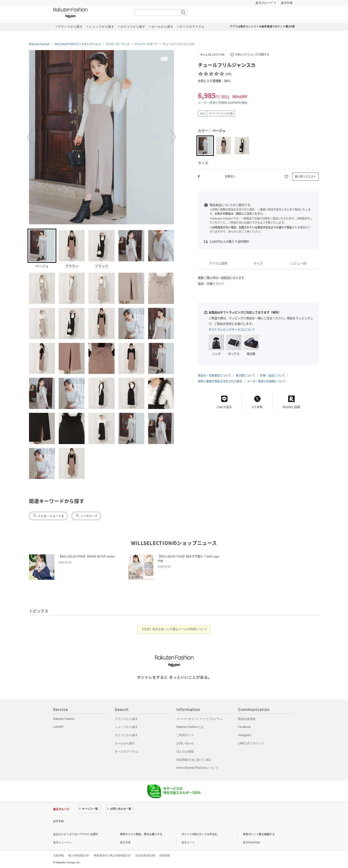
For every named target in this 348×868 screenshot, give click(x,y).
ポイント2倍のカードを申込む (199, 834)
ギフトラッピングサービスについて (232, 330)
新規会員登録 (247, 719)
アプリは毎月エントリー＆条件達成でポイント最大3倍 (262, 26)
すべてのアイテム (126, 752)
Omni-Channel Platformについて (197, 768)
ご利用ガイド (185, 735)
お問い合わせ (185, 743)
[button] (30, 137)
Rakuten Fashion (91, 13)
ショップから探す (126, 727)
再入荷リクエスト (305, 177)
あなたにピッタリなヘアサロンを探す (76, 834)
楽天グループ (264, 3)
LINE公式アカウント (251, 743)
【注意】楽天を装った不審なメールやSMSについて (174, 629)
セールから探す (125, 743)
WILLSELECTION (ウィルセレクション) (78, 44)
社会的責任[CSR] (145, 855)
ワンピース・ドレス (118, 44)
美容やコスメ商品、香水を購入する (141, 834)
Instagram (245, 735)
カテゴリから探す (126, 735)
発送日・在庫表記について (214, 375)
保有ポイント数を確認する (259, 834)
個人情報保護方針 (79, 855)
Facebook (244, 727)
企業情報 (58, 855)
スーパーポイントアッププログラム (200, 719)
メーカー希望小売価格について (266, 381)
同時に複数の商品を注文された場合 (220, 381)
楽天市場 (287, 3)
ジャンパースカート (146, 44)
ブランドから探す (126, 719)
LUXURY (58, 727)
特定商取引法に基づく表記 (194, 760)
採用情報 (165, 855)
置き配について (246, 375)
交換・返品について (272, 375)
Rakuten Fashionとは (190, 727)
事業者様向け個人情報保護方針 (112, 855)
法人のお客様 (185, 752)
